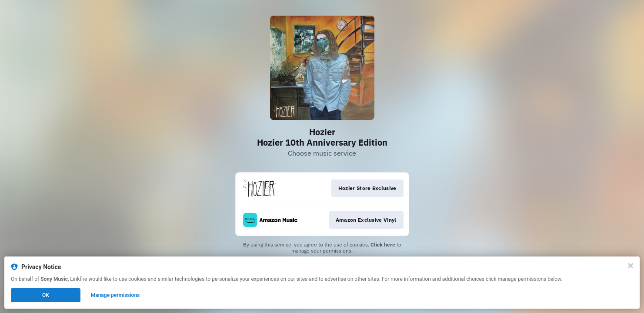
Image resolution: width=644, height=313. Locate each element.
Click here (383, 245)
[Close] (631, 266)
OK (46, 295)
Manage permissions (115, 295)
